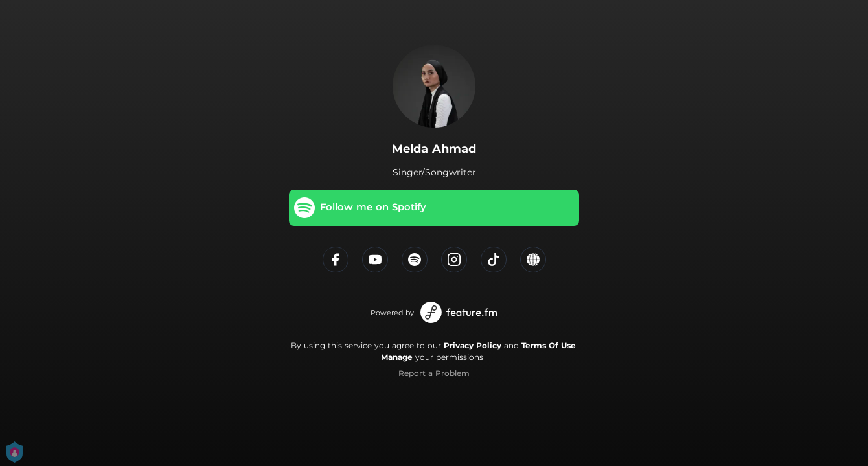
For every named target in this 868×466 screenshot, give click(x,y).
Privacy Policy (473, 345)
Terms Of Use (549, 345)
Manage (397, 357)
